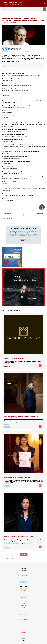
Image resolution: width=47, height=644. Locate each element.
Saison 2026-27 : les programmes (14, 358)
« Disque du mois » (22, 55)
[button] (45, 3)
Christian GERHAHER (27, 66)
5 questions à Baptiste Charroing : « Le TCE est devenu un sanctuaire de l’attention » (21, 417)
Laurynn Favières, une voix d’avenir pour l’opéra (18, 477)
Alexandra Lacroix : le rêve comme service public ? (19, 537)
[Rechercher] (44, 9)
